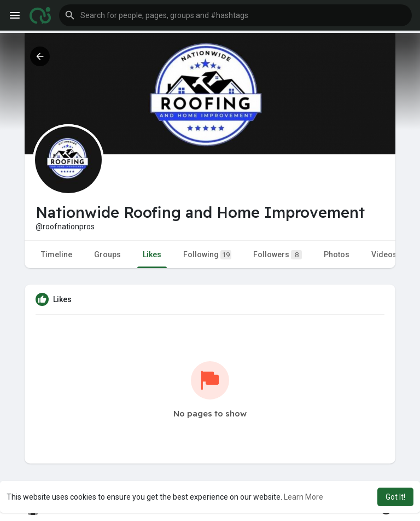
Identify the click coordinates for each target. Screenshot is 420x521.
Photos (337, 254)
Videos (384, 254)
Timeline (57, 254)
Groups (107, 254)
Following (207, 255)
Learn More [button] (304, 497)
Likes (152, 254)
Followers (278, 255)
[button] (235, 15)
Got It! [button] (395, 497)
